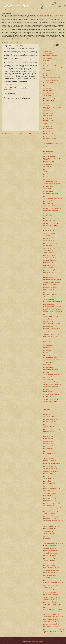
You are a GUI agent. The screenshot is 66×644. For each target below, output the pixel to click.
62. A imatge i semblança (49, 163)
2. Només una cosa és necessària (51, 55)
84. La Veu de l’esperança (49, 200)
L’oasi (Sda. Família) (48, 242)
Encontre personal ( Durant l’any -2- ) (52, 547)
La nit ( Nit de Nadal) (48, 239)
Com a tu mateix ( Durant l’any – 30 (51, 512)
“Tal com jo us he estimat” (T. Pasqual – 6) (53, 581)
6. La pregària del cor (49, 62)
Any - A (9, 90)
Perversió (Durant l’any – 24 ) (50, 318)
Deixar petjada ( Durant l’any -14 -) (51, 482)
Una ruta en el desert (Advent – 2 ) (51, 528)
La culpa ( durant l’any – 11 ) (50, 294)
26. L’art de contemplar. (49, 97)
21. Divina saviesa (48, 89)
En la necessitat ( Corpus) (49, 291)
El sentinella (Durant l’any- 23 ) (50, 499)
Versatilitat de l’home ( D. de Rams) (51, 450)
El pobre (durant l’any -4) (49, 431)
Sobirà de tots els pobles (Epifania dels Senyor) (54, 544)
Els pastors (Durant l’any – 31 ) (50, 515)
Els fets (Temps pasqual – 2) (50, 459)
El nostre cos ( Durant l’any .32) (51, 335)
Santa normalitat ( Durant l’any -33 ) (51, 519)
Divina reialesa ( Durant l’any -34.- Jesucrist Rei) (54, 520)
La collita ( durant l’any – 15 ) (50, 483)
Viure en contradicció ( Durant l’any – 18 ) (52, 306)
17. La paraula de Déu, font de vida (51, 81)
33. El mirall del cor (48, 110)
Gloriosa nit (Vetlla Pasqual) (50, 453)
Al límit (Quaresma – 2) (49, 562)
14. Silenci (46, 76)
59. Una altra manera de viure (50, 157)
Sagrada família (47, 538)
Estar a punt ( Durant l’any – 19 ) (51, 308)
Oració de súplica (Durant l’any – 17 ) (52, 305)
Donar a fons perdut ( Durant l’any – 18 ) (52, 489)
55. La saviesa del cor (49, 150)
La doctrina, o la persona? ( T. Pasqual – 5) (53, 579)
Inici (21, 133)
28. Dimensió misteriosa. (49, 100)
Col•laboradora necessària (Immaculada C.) (53, 408)
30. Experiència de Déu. (49, 104)
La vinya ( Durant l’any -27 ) (50, 505)
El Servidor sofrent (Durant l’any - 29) (52, 623)
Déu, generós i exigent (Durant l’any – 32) (53, 630)
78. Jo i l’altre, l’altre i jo (49, 190)
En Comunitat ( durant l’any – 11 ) (51, 475)
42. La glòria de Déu (48, 127)
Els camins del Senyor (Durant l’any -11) (52, 589)
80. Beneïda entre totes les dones (51, 193)
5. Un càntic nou (48, 60)
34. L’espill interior (48, 112)
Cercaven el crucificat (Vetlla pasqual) (52, 571)
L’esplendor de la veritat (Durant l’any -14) (53, 596)
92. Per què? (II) (48, 214)
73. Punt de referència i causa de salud (52, 182)
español (9, 10)
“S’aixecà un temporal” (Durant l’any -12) (52, 593)
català (4, 10)
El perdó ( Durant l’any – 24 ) (50, 500)
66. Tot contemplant (48, 170)
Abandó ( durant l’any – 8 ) (50, 438)
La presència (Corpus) (49, 473)
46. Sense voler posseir (49, 133)
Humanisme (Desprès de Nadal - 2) (51, 542)
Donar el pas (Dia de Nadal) (50, 537)
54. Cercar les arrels (48, 148)
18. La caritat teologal (49, 82)
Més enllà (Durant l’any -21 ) (50, 495)
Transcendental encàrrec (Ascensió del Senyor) (54, 582)
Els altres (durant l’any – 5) (50, 433)
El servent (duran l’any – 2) (50, 426)
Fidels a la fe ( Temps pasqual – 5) (51, 284)
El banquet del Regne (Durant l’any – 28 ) (52, 507)
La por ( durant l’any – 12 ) (50, 478)
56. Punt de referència (49, 152)
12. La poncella (47, 72)
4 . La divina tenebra (48, 59)
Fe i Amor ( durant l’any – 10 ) (50, 477)
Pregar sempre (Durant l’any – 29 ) (51, 327)
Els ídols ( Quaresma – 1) (49, 442)
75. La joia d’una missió (49, 185)
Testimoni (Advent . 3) (49, 532)
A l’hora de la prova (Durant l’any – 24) (52, 615)
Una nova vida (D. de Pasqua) (50, 457)
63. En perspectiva (48, 165)
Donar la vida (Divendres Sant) (50, 276)
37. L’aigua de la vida (49, 117)
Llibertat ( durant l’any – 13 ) (50, 298)
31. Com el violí (47, 106)
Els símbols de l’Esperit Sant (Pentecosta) (53, 584)
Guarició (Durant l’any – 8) (50, 559)
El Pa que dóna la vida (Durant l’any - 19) (52, 604)
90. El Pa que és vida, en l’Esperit (51, 210)
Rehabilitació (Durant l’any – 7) (50, 560)
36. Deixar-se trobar (48, 115)
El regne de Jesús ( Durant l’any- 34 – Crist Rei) (54, 338)
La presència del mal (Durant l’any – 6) (52, 522)
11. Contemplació (48, 70)
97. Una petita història (49, 222)
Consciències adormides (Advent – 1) (52, 527)
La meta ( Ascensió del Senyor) (50, 468)
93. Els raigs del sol (48, 215)
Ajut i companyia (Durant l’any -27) (51, 620)
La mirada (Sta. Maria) (49, 418)
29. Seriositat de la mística (50, 102)
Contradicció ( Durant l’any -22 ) (51, 497)
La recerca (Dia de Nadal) (49, 240)
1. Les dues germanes (49, 54)
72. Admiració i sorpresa (49, 180)
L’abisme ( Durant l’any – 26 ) (50, 321)
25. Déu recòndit (48, 95)
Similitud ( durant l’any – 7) (50, 262)
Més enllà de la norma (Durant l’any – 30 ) (53, 328)
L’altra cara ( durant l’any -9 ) (50, 261)
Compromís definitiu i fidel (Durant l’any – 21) (53, 609)
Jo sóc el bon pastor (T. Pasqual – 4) (52, 577)
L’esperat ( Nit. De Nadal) (49, 415)
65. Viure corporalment (49, 168)
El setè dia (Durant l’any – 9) (50, 557)
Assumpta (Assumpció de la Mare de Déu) (53, 310)
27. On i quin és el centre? (50, 99)
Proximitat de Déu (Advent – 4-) (51, 533)
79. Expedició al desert (49, 192)
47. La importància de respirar (50, 135)
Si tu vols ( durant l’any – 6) (50, 435)
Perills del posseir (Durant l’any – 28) (52, 621)
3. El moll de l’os (48, 57)
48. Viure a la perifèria (49, 137)
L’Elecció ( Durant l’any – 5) (50, 256)
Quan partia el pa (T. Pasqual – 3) (51, 576)
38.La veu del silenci (48, 119)
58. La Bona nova (48, 155)
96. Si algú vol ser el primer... (50, 220)
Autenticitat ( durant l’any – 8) (50, 257)
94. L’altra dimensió (48, 217)
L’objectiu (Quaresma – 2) (49, 443)
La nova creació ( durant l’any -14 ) (51, 299)
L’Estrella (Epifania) (48, 423)
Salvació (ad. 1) (47, 406)
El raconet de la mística (46, 51)
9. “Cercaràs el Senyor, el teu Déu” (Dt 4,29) (53, 67)
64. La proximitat (48, 166)
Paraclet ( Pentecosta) (49, 470)
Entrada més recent (8, 133)
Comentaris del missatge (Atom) (15, 136)
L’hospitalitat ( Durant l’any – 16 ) (51, 303)
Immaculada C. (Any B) (49, 530)
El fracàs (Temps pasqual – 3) (50, 460)
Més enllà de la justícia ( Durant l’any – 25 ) (53, 502)
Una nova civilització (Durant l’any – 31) (52, 626)
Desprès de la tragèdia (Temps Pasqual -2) (53, 279)
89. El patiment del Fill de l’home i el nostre (53, 209)
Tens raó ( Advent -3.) (49, 235)
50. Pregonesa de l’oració (49, 140)
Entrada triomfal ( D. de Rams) (50, 569)
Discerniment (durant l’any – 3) (50, 428)
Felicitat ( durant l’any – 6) (49, 259)
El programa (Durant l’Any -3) (50, 252)
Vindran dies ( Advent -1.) (49, 230)
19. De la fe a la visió (48, 84)
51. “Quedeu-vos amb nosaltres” (51, 142)
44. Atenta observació (49, 130)
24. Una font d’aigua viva (49, 94)
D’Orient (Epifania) (48, 245)
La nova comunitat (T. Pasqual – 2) (51, 574)
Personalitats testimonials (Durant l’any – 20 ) (53, 311)
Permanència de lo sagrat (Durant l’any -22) (53, 611)
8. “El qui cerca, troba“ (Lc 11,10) (51, 65)
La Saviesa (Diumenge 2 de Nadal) (51, 420)
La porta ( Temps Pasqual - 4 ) (50, 462)
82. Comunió (47, 197)
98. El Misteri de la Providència (50, 224)
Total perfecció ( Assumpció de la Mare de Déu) (54, 492)
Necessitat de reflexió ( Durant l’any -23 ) (52, 316)
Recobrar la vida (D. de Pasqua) (51, 278)
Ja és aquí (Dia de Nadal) (49, 416)
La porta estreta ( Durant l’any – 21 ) (51, 313)
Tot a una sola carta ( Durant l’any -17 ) (52, 487)
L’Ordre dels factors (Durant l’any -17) (52, 601)
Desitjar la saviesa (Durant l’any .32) (51, 517)
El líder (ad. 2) (47, 410)
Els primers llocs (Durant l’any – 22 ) (51, 315)
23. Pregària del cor (48, 92)
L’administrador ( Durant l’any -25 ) (51, 320)
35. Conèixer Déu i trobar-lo (50, 113)
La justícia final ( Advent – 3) (50, 411)
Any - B (43, 524)
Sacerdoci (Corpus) (48, 587)
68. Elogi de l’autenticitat (49, 173)
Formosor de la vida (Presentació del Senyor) (53, 430)
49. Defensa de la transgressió (50, 138)
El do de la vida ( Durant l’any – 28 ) (51, 325)
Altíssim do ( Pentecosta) (49, 289)
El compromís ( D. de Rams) (50, 272)
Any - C (43, 228)
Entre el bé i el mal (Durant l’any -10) (52, 591)
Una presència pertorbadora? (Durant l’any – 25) (54, 616)
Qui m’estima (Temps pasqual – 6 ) (51, 286)
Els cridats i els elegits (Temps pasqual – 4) (53, 283)
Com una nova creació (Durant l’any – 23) (53, 613)
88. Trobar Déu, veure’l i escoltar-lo (51, 207)
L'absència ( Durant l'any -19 (50, 490)
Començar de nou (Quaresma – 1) (51, 555)
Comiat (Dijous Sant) (48, 274)
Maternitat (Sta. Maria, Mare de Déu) (52, 540)
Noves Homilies (15, 6)
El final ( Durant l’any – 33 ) (50, 336)
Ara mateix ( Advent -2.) (49, 232)
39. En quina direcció (48, 120)
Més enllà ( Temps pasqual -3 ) (50, 281)
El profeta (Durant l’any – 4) (50, 254)
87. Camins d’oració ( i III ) (50, 205)
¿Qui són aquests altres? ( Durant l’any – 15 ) (53, 301)
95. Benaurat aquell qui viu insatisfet (51, 219)
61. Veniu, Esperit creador (49, 161)
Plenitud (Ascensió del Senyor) (50, 288)
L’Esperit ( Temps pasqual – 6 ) (50, 467)
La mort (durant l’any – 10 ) (50, 293)
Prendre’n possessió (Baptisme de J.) (52, 425)
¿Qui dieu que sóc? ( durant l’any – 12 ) (52, 296)
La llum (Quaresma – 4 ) (49, 447)
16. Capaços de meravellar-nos (50, 79)
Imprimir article (9, 84)
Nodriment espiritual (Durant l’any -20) (52, 608)
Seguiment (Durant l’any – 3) (50, 549)
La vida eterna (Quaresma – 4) (50, 565)
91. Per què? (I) (47, 212)
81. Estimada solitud (48, 195)
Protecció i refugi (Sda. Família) (51, 421)
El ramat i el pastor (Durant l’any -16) (52, 599)
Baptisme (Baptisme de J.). (50, 249)
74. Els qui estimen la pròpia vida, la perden (53, 183)
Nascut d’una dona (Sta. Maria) (50, 244)
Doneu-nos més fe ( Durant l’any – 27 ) (52, 323)
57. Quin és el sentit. (48, 153)
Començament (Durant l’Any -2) (51, 250)
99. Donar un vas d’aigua (49, 225)
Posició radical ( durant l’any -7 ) (51, 437)
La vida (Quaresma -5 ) (49, 448)
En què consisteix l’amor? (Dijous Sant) (52, 452)
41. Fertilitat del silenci (49, 125)
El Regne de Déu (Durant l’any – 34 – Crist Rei (54, 631)
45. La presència (48, 132)
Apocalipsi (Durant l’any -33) (50, 628)
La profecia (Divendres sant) (50, 455)
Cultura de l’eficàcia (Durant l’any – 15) (52, 598)
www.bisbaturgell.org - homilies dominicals (53, 15)
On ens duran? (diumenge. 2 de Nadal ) (52, 247)
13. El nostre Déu (48, 74)
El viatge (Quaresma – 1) (49, 264)
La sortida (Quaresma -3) (49, 267)
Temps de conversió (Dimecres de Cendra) (53, 440)
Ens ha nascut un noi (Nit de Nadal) (51, 535)
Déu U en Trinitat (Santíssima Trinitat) (52, 586)
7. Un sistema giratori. (49, 64)
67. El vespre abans (48, 171)
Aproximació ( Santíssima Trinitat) (51, 472)
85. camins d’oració (48, 202)
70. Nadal (46, 176)
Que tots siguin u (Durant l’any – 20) (51, 494)
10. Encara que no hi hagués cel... (51, 69)
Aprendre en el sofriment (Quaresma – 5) (52, 567)
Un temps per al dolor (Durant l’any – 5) (52, 552)
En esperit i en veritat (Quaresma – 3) (52, 564)
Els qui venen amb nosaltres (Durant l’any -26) (53, 618)
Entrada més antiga (33, 133)
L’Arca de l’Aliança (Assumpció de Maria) (52, 606)
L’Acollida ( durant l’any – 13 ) (50, 480)
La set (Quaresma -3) (49, 445)
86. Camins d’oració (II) (49, 204)
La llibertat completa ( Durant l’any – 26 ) (52, 504)
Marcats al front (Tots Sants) (50, 513)
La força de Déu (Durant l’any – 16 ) (51, 485)
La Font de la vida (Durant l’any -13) (51, 594)
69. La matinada (48, 175)
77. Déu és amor (48, 188)
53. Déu (46, 146)
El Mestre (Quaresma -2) (49, 266)
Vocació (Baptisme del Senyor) (50, 545)
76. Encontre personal (49, 187)
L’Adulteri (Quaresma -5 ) (49, 271)
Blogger (41, 641)
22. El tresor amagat (48, 90)
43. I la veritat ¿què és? (49, 128)
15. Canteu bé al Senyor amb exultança (52, 77)
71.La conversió (47, 178)
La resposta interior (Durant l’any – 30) (52, 625)
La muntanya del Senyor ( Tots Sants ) (52, 333)
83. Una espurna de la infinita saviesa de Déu (53, 198)
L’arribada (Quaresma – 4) (50, 269)
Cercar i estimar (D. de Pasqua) (51, 572)
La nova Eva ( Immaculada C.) (50, 234)
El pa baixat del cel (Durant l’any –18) (52, 603)
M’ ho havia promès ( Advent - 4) (51, 237)
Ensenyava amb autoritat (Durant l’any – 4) (53, 550)
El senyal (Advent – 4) (49, 413)
